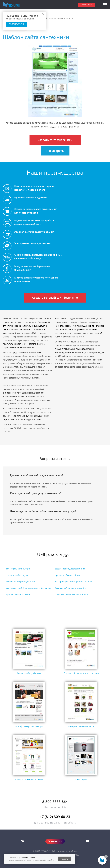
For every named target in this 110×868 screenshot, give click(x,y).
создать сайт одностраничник (70, 569)
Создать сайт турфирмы (29, 673)
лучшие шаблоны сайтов (67, 575)
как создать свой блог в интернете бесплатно (28, 588)
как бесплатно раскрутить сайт (21, 582)
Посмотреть (55, 151)
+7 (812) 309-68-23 (55, 817)
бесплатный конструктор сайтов (71, 588)
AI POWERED (57, 841)
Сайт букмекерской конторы (29, 726)
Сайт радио (81, 779)
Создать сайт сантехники (55, 140)
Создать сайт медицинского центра (81, 673)
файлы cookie (29, 858)
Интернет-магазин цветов (81, 726)
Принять (64, 859)
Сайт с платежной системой (29, 779)
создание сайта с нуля (17, 575)
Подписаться (16, 24)
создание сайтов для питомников (72, 594)
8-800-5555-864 (55, 802)
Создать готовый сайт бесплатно (55, 298)
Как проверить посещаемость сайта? (73, 582)
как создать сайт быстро (18, 569)
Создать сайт (86, 5)
